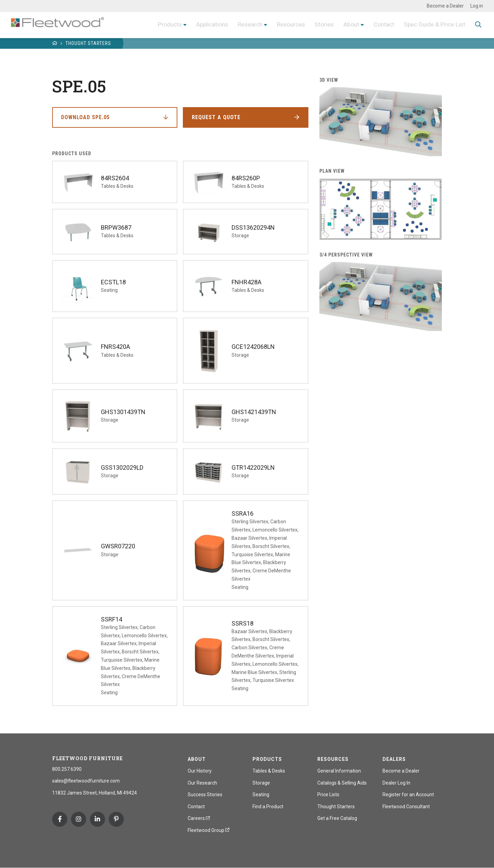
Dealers (394, 759)
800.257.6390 (67, 769)
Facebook (60, 819)
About (348, 25)
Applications (205, 25)
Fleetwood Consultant (406, 807)
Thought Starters (88, 43)
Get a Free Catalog (337, 818)
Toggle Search (478, 25)
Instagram (79, 819)
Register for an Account (408, 795)
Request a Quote (216, 117)
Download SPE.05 (85, 117)
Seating (261, 795)
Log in (477, 6)
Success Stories (205, 795)
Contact (382, 25)
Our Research (202, 783)
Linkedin (97, 819)
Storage (261, 783)
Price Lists (328, 795)
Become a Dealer (445, 6)
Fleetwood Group (209, 830)
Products (161, 25)
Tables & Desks (269, 771)
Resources (287, 25)
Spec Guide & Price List (434, 25)
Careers (199, 818)
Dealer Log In (396, 783)
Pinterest (116, 819)
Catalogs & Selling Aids (342, 783)
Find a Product (268, 807)
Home (55, 43)
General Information (339, 771)
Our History (200, 771)
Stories (321, 25)
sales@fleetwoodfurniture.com (86, 781)
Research (244, 25)
